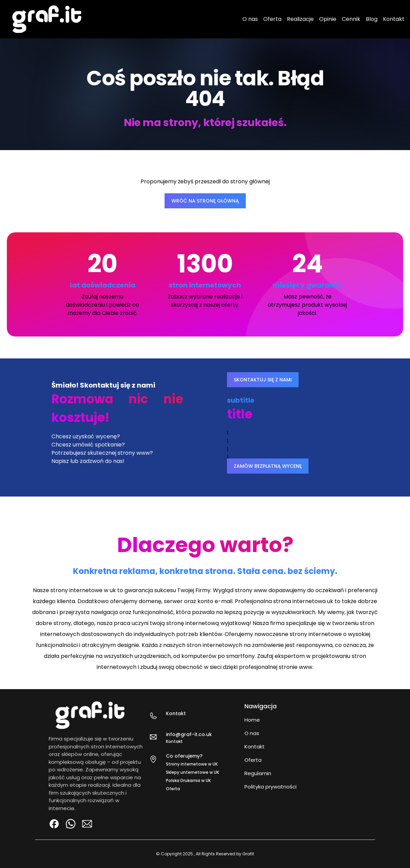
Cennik (351, 19)
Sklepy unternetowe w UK (192, 772)
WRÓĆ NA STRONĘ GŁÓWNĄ (205, 201)
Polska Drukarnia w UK (188, 780)
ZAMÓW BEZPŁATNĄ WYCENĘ (268, 466)
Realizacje (300, 19)
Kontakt (394, 19)
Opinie (328, 19)
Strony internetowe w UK (192, 764)
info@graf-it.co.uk (189, 734)
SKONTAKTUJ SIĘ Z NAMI (263, 380)
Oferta (272, 19)
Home (252, 720)
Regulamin (258, 773)
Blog (372, 19)
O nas (250, 19)
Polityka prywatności (270, 787)
